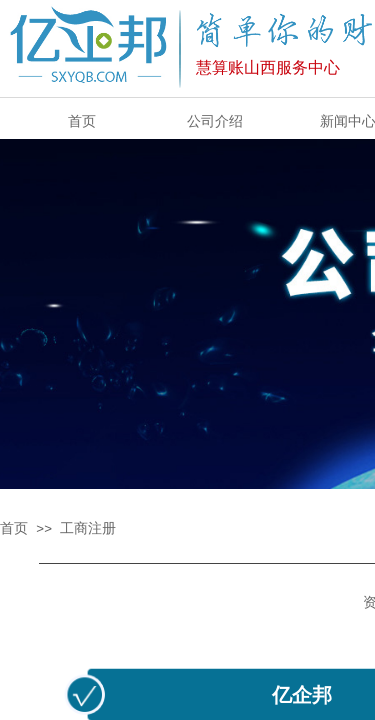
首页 (14, 528)
